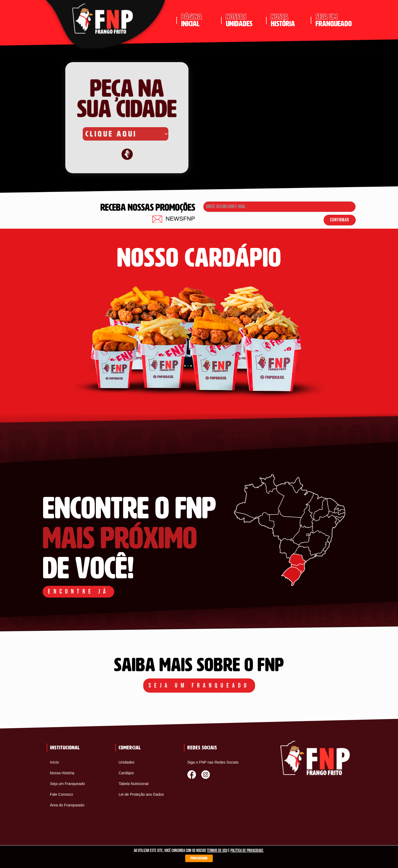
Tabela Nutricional (133, 784)
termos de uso (217, 851)
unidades (244, 20)
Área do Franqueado (67, 805)
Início (54, 762)
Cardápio (126, 773)
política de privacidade (247, 851)
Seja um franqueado (199, 686)
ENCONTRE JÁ (78, 592)
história (289, 20)
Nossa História (62, 773)
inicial (199, 20)
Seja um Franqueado (68, 784)
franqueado (334, 20)
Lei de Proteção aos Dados (141, 794)
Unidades (126, 762)
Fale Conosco (62, 794)
